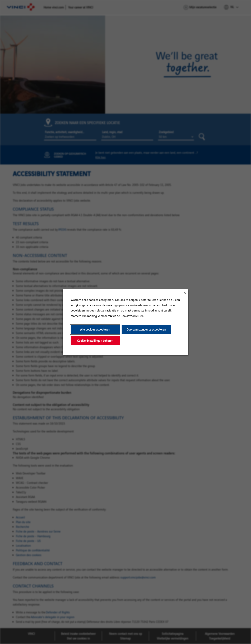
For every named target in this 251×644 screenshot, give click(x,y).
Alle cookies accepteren (95, 329)
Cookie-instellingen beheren (95, 340)
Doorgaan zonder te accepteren (146, 329)
